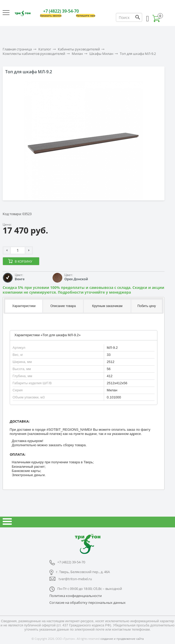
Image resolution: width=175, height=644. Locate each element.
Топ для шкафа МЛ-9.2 (138, 54)
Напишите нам (86, 16)
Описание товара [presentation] (63, 306)
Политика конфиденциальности (76, 596)
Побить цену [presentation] (147, 306)
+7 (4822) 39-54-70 (61, 11)
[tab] (23, 306)
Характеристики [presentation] (24, 306)
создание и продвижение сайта (122, 639)
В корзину (23, 261)
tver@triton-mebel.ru (75, 579)
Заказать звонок (51, 16)
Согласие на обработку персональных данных (87, 603)
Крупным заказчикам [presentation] (107, 306)
